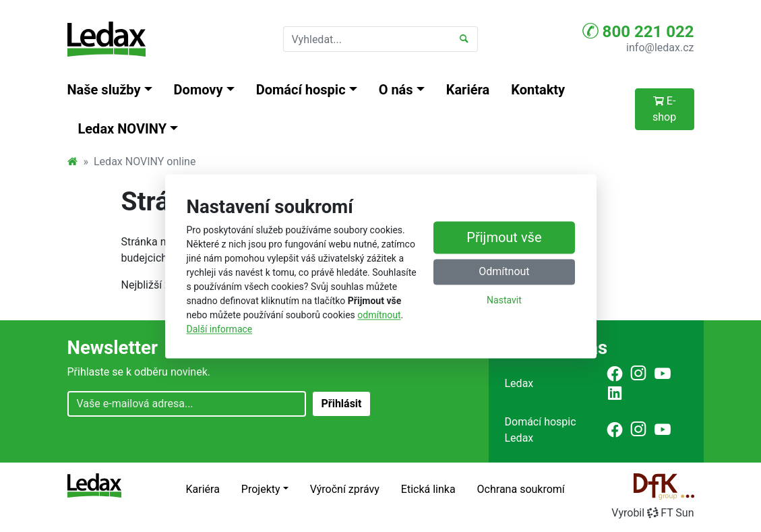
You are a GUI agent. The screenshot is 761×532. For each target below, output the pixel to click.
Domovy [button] (199, 90)
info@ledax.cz (660, 48)
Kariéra (468, 90)
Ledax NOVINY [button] (123, 129)
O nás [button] (396, 90)
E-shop (664, 109)
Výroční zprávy (345, 489)
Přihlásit (341, 404)
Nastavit (504, 300)
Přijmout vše (504, 237)
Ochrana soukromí (521, 489)
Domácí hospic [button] (301, 90)
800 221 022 (638, 31)
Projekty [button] (261, 489)
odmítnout (379, 315)
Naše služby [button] (104, 90)
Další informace (220, 329)
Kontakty (538, 90)
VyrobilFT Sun (652, 513)
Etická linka (428, 489)
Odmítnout (504, 271)
